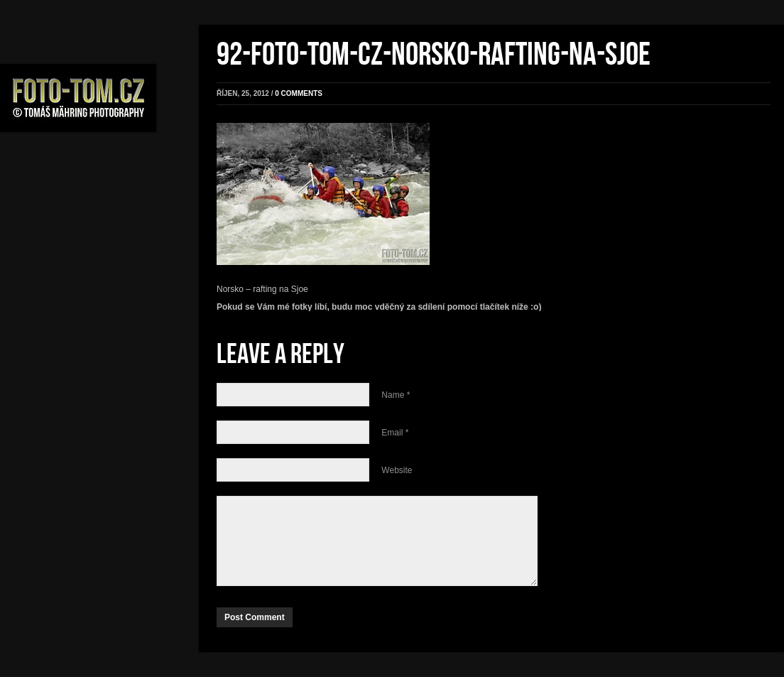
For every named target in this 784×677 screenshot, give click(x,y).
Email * (395, 433)
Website (397, 470)
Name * (396, 395)
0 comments (299, 93)
